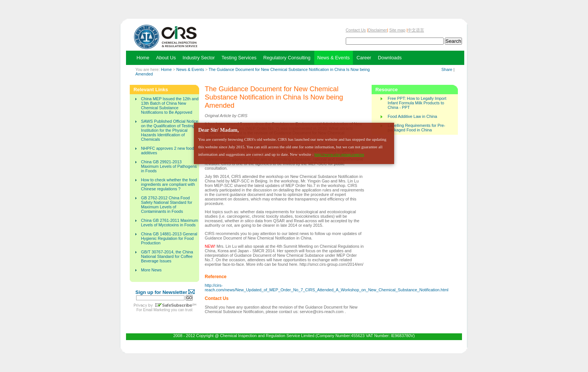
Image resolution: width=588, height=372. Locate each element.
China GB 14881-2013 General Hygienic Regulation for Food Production (169, 238)
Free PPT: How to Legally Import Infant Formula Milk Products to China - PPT (417, 103)
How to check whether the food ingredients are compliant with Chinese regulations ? (169, 184)
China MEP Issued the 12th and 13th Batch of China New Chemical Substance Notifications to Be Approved (170, 105)
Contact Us (356, 30)
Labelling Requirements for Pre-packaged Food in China (417, 128)
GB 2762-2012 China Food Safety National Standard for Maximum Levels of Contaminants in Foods (167, 205)
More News (151, 270)
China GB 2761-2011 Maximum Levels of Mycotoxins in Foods (169, 223)
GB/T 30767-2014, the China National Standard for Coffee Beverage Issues (167, 256)
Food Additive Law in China (412, 116)
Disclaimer (377, 30)
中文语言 (416, 30)
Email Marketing (157, 310)
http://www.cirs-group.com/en (339, 154)
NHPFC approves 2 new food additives (167, 151)
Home (166, 69)
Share (447, 69)
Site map (397, 30)
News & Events (190, 69)
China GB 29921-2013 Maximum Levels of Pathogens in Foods (169, 166)
